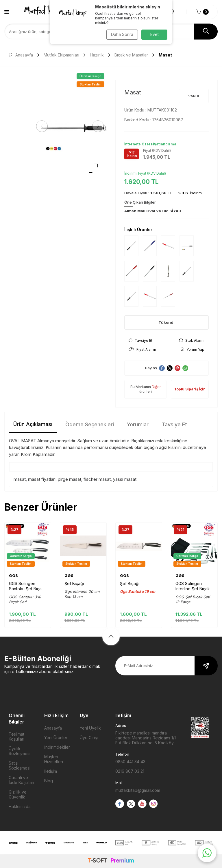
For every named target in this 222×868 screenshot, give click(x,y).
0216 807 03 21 (130, 771)
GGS (13, 575)
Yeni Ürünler (56, 738)
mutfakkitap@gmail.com (138, 790)
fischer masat (97, 479)
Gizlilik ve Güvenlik (18, 794)
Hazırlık (97, 55)
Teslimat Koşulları (16, 737)
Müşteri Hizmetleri (54, 759)
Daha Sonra (121, 34)
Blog (49, 781)
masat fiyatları (42, 479)
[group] (70, 126)
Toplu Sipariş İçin (190, 389)
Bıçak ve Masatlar (131, 55)
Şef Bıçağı (74, 583)
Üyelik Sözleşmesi (20, 751)
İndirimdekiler (57, 747)
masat (20, 479)
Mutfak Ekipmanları (61, 55)
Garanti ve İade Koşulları (21, 780)
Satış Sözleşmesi (20, 765)
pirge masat (70, 479)
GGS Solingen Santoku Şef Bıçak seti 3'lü (26, 586)
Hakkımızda (20, 806)
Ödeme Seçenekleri (90, 424)
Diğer (156, 387)
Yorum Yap (192, 349)
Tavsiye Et (140, 340)
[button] (43, 126)
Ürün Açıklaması (33, 424)
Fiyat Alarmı (142, 349)
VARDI (194, 96)
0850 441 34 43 (130, 762)
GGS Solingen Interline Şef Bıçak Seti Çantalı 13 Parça (193, 586)
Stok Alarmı (192, 340)
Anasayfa (21, 55)
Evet (155, 34)
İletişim (51, 771)
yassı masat (125, 479)
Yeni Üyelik (90, 728)
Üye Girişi (89, 738)
